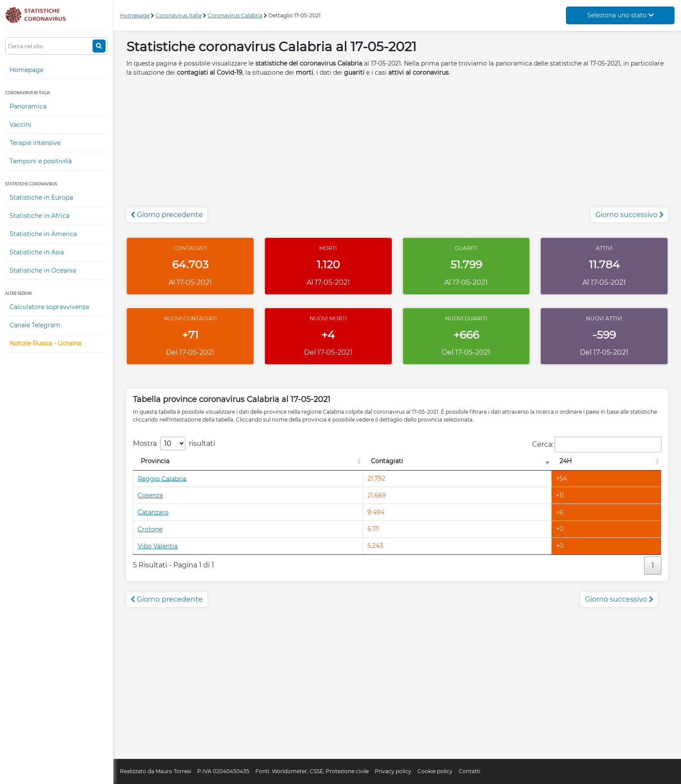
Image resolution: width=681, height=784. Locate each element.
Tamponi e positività (41, 161)
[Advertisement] (397, 147)
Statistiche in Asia (37, 252)
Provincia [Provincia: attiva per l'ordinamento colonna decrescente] (155, 461)
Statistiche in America (43, 234)
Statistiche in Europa (41, 198)
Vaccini (20, 125)
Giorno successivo (630, 215)
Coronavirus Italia (179, 15)
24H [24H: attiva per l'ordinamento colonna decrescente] (565, 461)
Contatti (469, 771)
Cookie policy (435, 771)
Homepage (26, 70)
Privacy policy (393, 771)
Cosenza (150, 495)
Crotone (150, 529)
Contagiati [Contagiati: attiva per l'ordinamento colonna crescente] (387, 461)
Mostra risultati (174, 443)
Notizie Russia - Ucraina (45, 343)
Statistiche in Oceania (43, 270)
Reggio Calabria (162, 478)
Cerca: (597, 445)
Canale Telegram (35, 325)
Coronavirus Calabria (235, 15)
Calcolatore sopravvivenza (49, 307)
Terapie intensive (35, 143)
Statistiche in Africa (40, 216)
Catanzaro (153, 512)
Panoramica (28, 106)
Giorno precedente (167, 215)
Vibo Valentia (158, 546)
